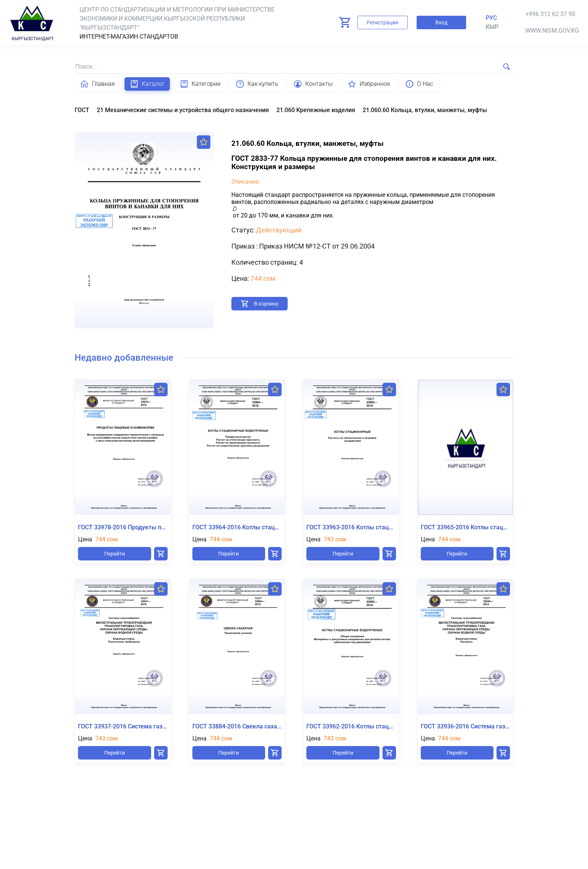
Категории (200, 84)
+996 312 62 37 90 (550, 14)
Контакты (313, 84)
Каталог (147, 84)
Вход (441, 22)
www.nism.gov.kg (552, 31)
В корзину (266, 304)
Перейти (115, 554)
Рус (491, 18)
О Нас (419, 84)
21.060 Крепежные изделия (316, 110)
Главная (97, 84)
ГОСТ (82, 110)
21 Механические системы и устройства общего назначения (183, 110)
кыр (492, 27)
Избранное (369, 84)
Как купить (257, 84)
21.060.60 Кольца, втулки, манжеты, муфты (425, 110)
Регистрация (382, 22)
